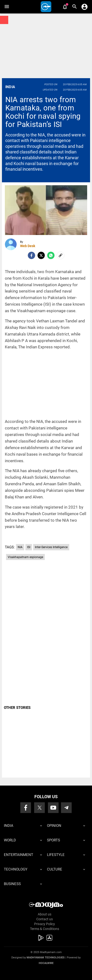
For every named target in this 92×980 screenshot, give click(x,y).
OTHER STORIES (17, 708)
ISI (29, 547)
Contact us (45, 919)
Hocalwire (46, 963)
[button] (7, 7)
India (10, 87)
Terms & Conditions (45, 929)
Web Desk (28, 246)
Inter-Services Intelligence (51, 547)
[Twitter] (41, 255)
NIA (20, 547)
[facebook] (31, 255)
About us (45, 914)
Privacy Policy (45, 924)
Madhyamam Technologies (46, 958)
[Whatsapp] (51, 255)
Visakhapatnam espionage (25, 557)
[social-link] (61, 255)
